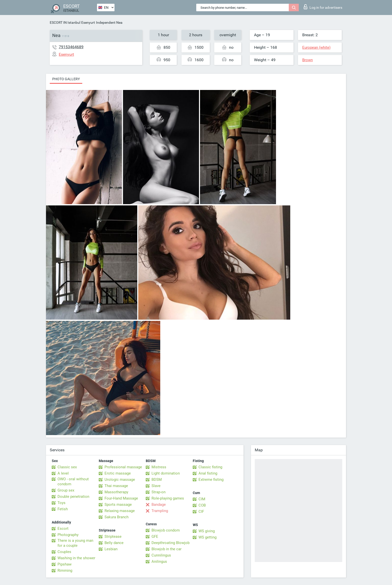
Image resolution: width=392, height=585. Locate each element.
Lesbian (111, 549)
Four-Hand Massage (121, 498)
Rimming (65, 571)
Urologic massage (120, 480)
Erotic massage (118, 473)
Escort (63, 529)
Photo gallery (66, 79)
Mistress (159, 467)
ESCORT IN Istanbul (65, 22)
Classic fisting (210, 467)
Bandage (159, 505)
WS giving (207, 531)
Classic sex (67, 467)
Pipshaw (64, 564)
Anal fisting (208, 473)
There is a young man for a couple (75, 543)
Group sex (66, 490)
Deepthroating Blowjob (170, 543)
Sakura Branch (116, 517)
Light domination (166, 473)
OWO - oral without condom (73, 482)
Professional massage (123, 467)
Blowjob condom (166, 530)
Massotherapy (116, 492)
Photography (68, 535)
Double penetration (73, 497)
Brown (307, 60)
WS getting (207, 537)
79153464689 (71, 47)
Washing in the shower (76, 558)
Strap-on (158, 492)
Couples (64, 552)
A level (63, 473)
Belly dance (114, 543)
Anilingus (159, 562)
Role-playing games (168, 498)
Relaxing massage (120, 511)
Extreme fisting (211, 480)
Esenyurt (88, 22)
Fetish (63, 509)
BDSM (157, 480)
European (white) (316, 47)
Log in (323, 7)
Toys (61, 503)
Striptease (113, 537)
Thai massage (116, 486)
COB (202, 505)
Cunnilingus (161, 555)
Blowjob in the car (166, 549)
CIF (201, 512)
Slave (156, 486)
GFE (155, 537)
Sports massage (118, 505)
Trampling (160, 511)
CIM (202, 499)
